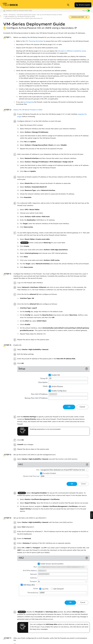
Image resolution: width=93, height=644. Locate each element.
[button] (92, 515)
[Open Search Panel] (69, 5)
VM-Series (12, 15)
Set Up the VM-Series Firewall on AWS (49, 15)
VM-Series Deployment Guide (26, 15)
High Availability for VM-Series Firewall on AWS (20, 16)
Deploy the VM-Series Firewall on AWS (28, 110)
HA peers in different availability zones (72, 51)
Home (5, 15)
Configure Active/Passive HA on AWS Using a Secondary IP (23, 18)
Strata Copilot (83, 5)
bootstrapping (29, 102)
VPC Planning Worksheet (34, 41)
